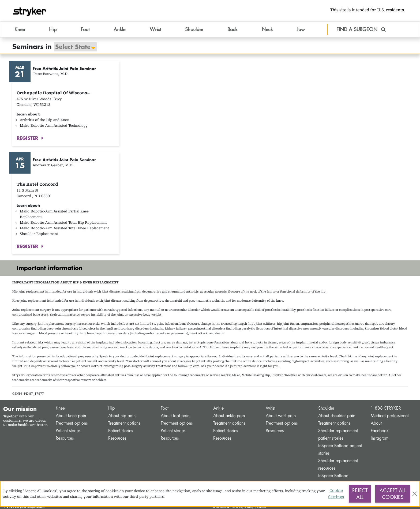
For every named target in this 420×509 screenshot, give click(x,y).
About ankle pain (229, 416)
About (376, 423)
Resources (65, 438)
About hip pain (122, 416)
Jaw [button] (301, 29)
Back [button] (232, 29)
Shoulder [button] (194, 29)
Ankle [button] (119, 29)
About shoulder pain (337, 416)
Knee (60, 408)
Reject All (360, 494)
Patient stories (68, 431)
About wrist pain (281, 416)
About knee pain (71, 416)
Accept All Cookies (393, 494)
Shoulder (326, 408)
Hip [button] (53, 29)
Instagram (380, 438)
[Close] (415, 494)
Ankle (218, 408)
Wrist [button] (155, 29)
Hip (111, 408)
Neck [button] (267, 29)
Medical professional (390, 416)
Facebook (380, 431)
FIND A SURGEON (361, 29)
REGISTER (28, 138)
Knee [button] (20, 29)
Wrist (271, 408)
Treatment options (72, 423)
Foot (165, 408)
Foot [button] (85, 29)
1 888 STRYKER (386, 408)
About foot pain (175, 416)
